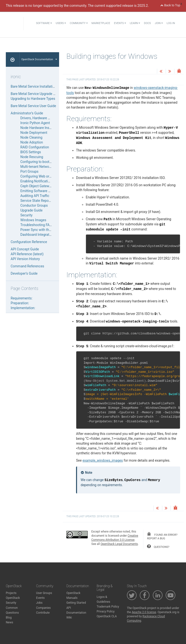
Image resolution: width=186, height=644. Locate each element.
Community (79, 23)
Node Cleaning (31, 137)
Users (61, 23)
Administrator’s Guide (27, 113)
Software (44, 23)
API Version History (25, 259)
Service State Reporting (38, 201)
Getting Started (76, 603)
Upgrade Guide (31, 210)
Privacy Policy (106, 611)
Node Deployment (34, 133)
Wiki (69, 618)
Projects (11, 593)
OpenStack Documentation (39, 59)
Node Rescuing (32, 157)
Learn (135, 23)
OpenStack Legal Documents (119, 544)
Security (26, 215)
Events (120, 23)
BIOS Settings (31, 152)
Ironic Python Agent (35, 123)
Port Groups (29, 171)
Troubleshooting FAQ (36, 225)
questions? (158, 546)
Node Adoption (32, 142)
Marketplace (101, 23)
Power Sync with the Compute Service (49, 230)
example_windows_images (103, 460)
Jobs (39, 603)
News (9, 622)
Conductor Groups (34, 205)
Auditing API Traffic (35, 196)
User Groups (44, 593)
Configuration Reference (29, 242)
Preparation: (20, 303)
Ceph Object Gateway (36, 186)
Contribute (43, 613)
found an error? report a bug (162, 536)
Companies (43, 608)
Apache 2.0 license (144, 612)
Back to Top (170, 5)
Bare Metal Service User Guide (33, 106)
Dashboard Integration (37, 235)
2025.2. (143, 6)
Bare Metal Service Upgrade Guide (36, 94)
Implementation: (23, 308)
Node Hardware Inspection (40, 128)
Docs (147, 23)
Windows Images (33, 220)
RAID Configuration (35, 147)
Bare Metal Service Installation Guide (38, 86)
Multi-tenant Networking (39, 167)
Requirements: (22, 298)
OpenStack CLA (107, 616)
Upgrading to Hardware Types (33, 99)
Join (159, 23)
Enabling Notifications (37, 181)
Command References (27, 266)
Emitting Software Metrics (40, 191)
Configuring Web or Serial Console (46, 176)
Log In (171, 23)
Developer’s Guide (24, 273)
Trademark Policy (108, 607)
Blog (9, 618)
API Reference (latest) (27, 254)
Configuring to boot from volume (45, 162)
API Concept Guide (25, 249)
